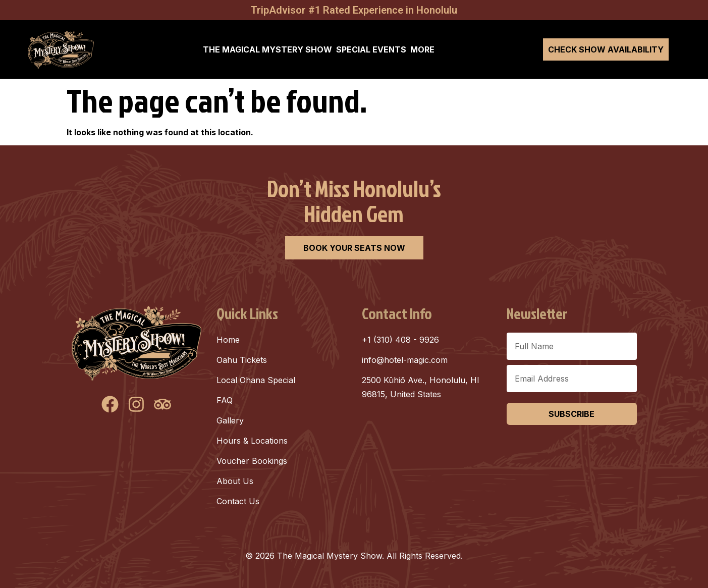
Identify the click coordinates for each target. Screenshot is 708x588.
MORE (422, 49)
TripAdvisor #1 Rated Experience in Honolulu (354, 10)
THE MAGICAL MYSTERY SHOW (267, 49)
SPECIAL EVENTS (371, 49)
